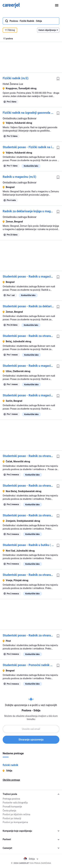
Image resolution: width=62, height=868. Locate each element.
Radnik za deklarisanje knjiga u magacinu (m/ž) (28, 211)
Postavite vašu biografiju (15, 803)
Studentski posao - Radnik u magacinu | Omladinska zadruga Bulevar (28, 276)
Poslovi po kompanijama (15, 822)
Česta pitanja (9, 811)
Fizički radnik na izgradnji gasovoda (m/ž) (28, 113)
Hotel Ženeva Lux (13, 84)
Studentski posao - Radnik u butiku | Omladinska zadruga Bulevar (28, 545)
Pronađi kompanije (12, 807)
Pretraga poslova (11, 799)
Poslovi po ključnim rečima (16, 814)
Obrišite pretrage (11, 780)
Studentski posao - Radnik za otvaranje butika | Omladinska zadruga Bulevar (28, 336)
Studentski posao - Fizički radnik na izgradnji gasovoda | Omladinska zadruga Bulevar (28, 147)
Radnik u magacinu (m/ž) (19, 177)
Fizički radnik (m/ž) (16, 78)
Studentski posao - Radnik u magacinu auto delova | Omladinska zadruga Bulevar (28, 366)
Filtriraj (10, 30)
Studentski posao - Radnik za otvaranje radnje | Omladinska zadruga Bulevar (28, 456)
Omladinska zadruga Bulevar (20, 118)
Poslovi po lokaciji (12, 818)
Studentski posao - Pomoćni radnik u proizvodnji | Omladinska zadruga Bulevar (28, 665)
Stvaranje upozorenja (31, 740)
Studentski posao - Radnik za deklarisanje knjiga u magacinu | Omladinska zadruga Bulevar (28, 306)
